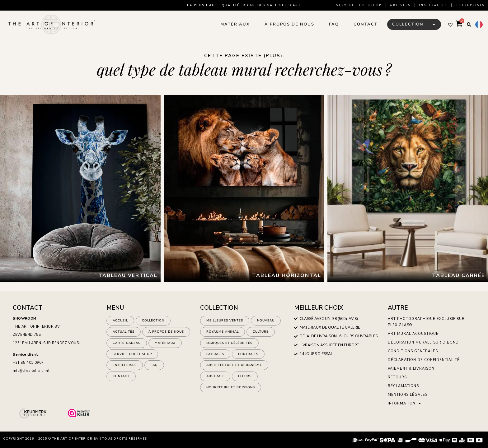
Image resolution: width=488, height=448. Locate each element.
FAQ (154, 367)
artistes (400, 5)
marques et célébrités (229, 344)
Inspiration (433, 5)
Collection (153, 321)
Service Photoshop (359, 5)
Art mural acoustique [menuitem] (413, 334)
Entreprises (470, 5)
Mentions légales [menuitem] (408, 395)
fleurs (245, 378)
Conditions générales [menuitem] (413, 351)
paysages (215, 355)
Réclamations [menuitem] (403, 386)
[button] (469, 25)
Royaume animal (223, 332)
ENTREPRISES (125, 367)
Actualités (124, 332)
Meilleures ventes (225, 321)
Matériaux (165, 344)
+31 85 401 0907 (28, 363)
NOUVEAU (266, 321)
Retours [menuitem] (397, 377)
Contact (121, 378)
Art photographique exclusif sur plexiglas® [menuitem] (426, 322)
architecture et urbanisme (234, 367)
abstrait (215, 378)
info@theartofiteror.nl (31, 371)
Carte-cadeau (127, 344)
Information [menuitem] (404, 403)
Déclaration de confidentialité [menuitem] (424, 360)
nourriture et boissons (231, 390)
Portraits (248, 355)
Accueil (120, 321)
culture (261, 332)
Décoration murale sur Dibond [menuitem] (423, 342)
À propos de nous (166, 332)
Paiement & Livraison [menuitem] (411, 369)
